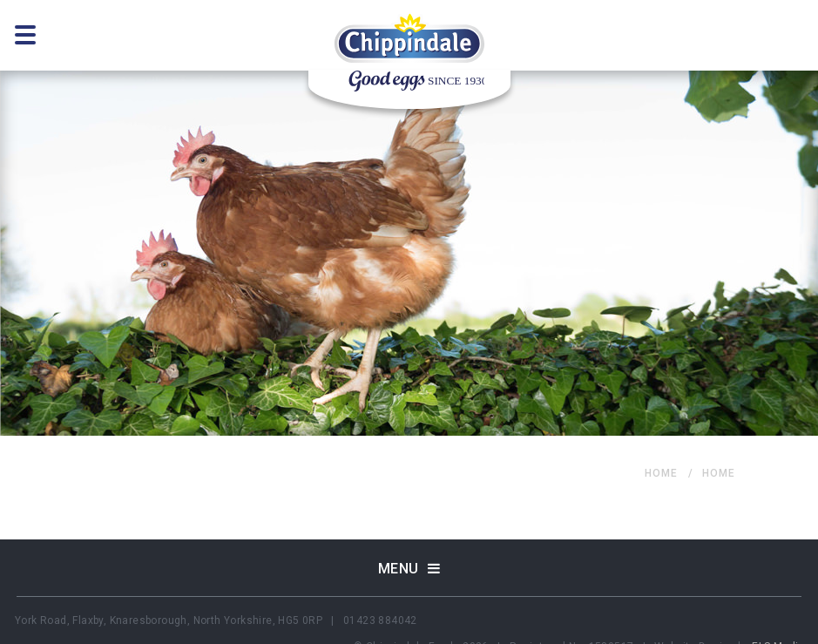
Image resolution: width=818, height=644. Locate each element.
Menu (409, 569)
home (661, 473)
